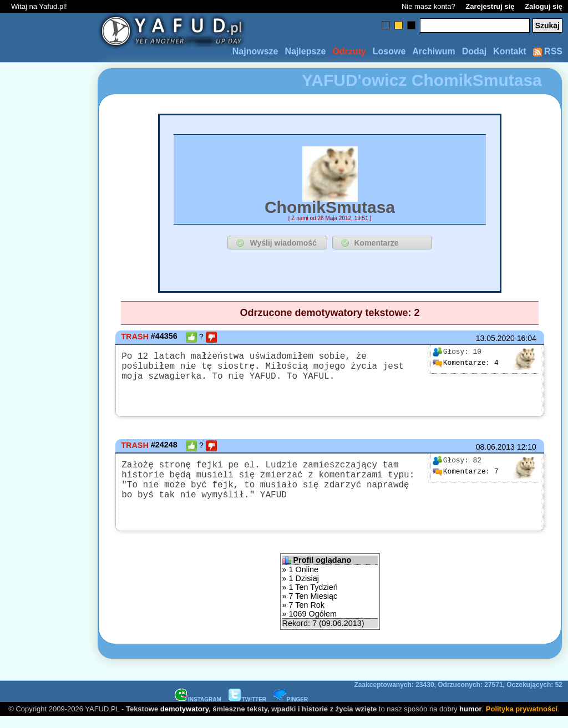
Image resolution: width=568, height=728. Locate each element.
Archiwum (433, 51)
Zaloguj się (544, 6)
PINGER (291, 711)
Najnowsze (255, 51)
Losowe (389, 51)
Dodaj (474, 51)
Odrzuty (349, 51)
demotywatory (184, 720)
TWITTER (247, 711)
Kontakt (510, 51)
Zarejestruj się (490, 6)
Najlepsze (305, 51)
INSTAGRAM (198, 711)
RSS (548, 51)
